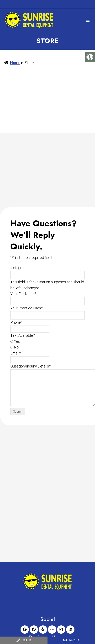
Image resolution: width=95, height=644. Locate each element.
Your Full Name (23, 294)
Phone (16, 322)
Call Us (24, 640)
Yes (17, 341)
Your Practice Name (27, 308)
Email (16, 353)
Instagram (18, 268)
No (16, 347)
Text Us (71, 640)
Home (15, 63)
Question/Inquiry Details (30, 366)
